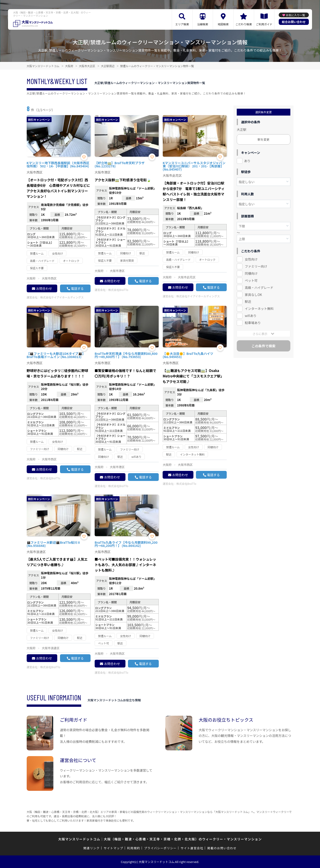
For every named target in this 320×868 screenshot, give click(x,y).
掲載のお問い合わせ (222, 848)
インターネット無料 (259, 309)
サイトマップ (113, 848)
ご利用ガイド (264, 24)
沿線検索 (203, 24)
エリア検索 (182, 24)
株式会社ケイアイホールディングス (62, 297)
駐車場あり (253, 323)
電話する (77, 288)
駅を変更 (263, 139)
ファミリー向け (256, 266)
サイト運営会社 (192, 848)
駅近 (248, 301)
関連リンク (92, 848)
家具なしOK (253, 295)
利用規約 (134, 848)
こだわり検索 (244, 24)
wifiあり (251, 316)
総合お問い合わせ (294, 22)
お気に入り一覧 (295, 15)
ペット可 (251, 280)
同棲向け (251, 273)
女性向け (251, 259)
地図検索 (223, 24)
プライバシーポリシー (160, 848)
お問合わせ (44, 288)
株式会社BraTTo (118, 290)
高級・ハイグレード (259, 288)
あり (247, 161)
